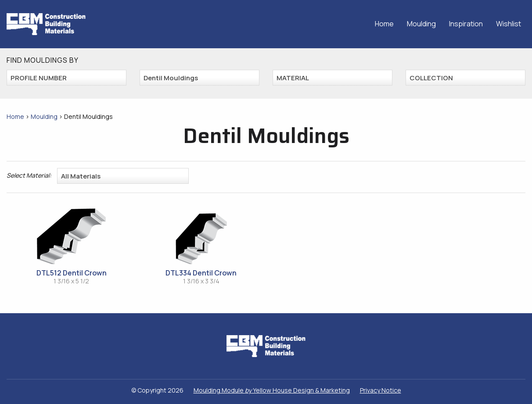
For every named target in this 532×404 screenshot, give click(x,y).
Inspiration (466, 24)
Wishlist (509, 24)
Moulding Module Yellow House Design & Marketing (272, 390)
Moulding (421, 24)
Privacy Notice (381, 390)
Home (384, 24)
